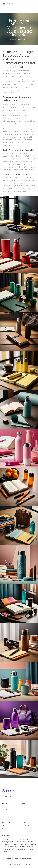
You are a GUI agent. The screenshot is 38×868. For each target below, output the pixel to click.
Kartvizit (23, 812)
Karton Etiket (24, 806)
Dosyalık (4, 828)
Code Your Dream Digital (22, 864)
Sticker (23, 809)
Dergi (22, 818)
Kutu (3, 806)
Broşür (23, 815)
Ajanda (4, 831)
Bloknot (4, 825)
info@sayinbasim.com (8, 799)
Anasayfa (13, 40)
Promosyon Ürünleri (27, 825)
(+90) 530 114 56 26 (7, 797)
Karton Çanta (6, 809)
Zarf (3, 812)
